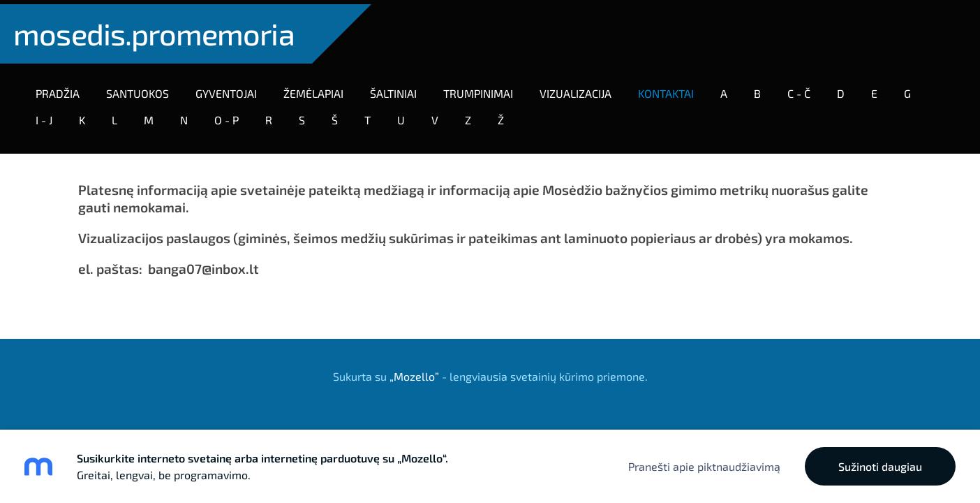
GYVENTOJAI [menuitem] (230, 89)
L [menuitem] (119, 116)
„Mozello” (414, 368)
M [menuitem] (153, 116)
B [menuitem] (762, 89)
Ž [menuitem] (505, 116)
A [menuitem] (728, 89)
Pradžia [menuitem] (62, 89)
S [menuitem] (306, 116)
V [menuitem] (439, 116)
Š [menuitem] (339, 116)
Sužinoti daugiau (880, 466)
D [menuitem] (845, 89)
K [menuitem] (86, 116)
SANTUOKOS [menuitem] (142, 89)
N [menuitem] (188, 116)
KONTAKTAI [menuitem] (670, 89)
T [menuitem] (372, 116)
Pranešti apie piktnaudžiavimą (704, 466)
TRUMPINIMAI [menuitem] (482, 89)
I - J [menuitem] (48, 116)
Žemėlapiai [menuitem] (318, 89)
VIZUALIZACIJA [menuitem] (580, 89)
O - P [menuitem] (231, 116)
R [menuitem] (273, 116)
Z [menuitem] (472, 116)
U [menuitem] (405, 116)
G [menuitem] (912, 89)
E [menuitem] (878, 89)
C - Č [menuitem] (803, 89)
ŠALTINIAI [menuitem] (398, 89)
